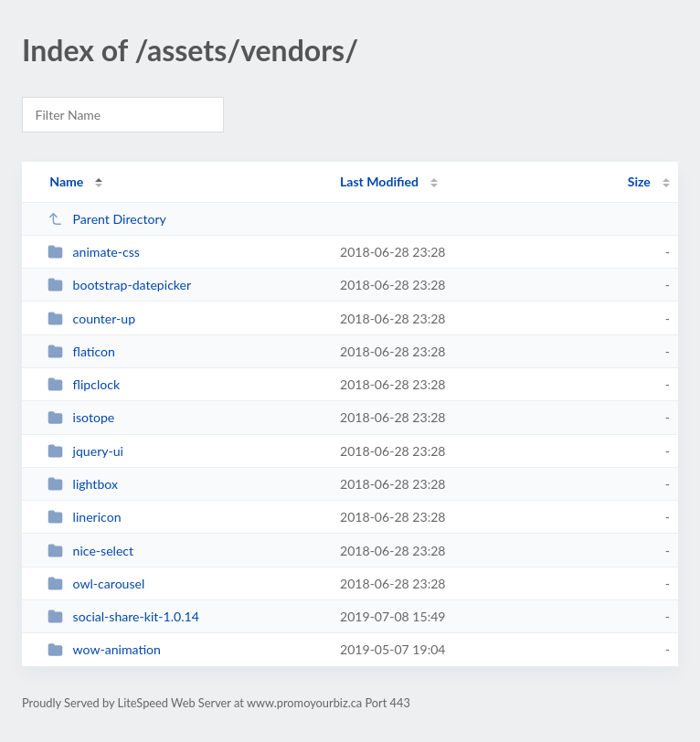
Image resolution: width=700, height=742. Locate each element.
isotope (81, 417)
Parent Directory (107, 219)
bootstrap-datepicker (119, 285)
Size (639, 181)
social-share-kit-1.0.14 (123, 616)
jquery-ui (85, 451)
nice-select (90, 551)
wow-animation (104, 649)
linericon (84, 517)
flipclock (84, 384)
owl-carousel (96, 583)
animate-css (94, 252)
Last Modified (379, 181)
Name (66, 181)
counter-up (91, 318)
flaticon (81, 351)
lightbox (83, 484)
